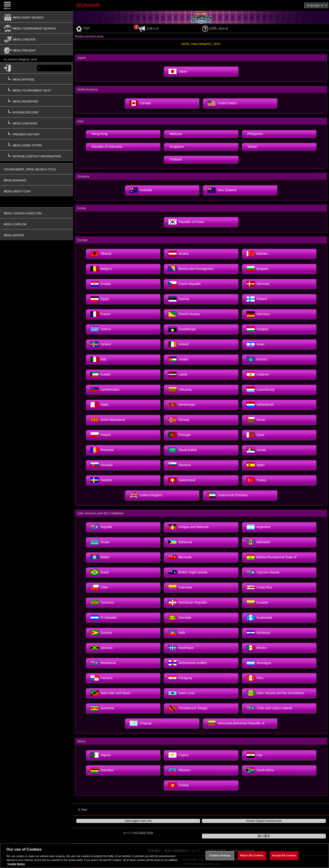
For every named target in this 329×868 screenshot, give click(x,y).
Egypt (100, 299)
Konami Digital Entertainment (264, 821)
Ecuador (257, 602)
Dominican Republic (188, 602)
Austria (178, 254)
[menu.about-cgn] (37, 191)
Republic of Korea (186, 222)
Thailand (175, 159)
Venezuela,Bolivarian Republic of (236, 723)
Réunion (179, 770)
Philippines (255, 134)
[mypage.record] (37, 112)
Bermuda (180, 557)
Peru (255, 678)
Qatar (256, 435)
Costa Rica (259, 587)
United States (222, 103)
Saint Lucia (181, 693)
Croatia (101, 284)
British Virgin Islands (188, 572)
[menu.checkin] (37, 39)
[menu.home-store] (37, 145)
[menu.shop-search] (37, 17)
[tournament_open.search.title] (37, 169)
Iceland (101, 344)
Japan (178, 71)
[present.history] (37, 134)
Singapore (177, 147)
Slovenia (180, 465)
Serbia (256, 450)
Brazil (99, 572)
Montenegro (182, 405)
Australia (141, 190)
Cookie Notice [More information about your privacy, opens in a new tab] (16, 864)
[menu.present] (37, 50)
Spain (256, 465)
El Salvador (104, 618)
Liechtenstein (105, 390)
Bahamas (180, 542)
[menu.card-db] (37, 224)
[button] (37, 126)
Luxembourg (260, 390)
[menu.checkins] (37, 123)
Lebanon (258, 374)
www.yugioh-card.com (138, 821)
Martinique (181, 648)
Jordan (178, 359)
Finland (257, 299)
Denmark (258, 284)
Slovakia (102, 465)
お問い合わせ (215, 28)
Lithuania (180, 390)
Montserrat (103, 663)
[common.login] (19, 68)
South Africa (260, 770)
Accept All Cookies (284, 855)
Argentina (258, 527)
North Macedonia (108, 420)
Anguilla (101, 527)
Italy (98, 359)
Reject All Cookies (252, 855)
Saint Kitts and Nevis (110, 693)
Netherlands (260, 405)
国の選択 (264, 836)
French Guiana (184, 314)
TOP (83, 28)
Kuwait (100, 374)
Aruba (100, 542)
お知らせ (149, 28)
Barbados (258, 542)
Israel (255, 344)
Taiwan (252, 147)
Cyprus (178, 755)
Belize (100, 557)
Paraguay (180, 678)
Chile (99, 587)
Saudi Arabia (182, 450)
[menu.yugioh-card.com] (37, 213)
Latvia (178, 374)
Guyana (101, 633)
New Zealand (222, 190)
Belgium (101, 269)
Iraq (254, 755)
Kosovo (257, 359)
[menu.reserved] (37, 101)
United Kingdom (146, 495)
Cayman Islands (263, 572)
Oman (256, 420)
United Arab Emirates (228, 495)
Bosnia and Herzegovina (191, 269)
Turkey (256, 480)
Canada (140, 103)
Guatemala (259, 618)
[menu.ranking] (37, 180)
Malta (99, 405)
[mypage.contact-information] (37, 156)
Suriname (102, 708)
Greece (101, 329)
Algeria (101, 755)
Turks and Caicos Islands (269, 708)
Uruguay (141, 723)
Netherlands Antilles (188, 663)
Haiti (177, 633)
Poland (101, 435)
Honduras (259, 633)
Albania (101, 254)
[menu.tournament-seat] (37, 90)
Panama (101, 678)
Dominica (102, 602)
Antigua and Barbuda (188, 527)
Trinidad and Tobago (188, 708)
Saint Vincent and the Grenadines (275, 693)
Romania (102, 450)
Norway (179, 420)
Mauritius (102, 770)
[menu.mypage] (37, 79)
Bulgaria (257, 269)
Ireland (178, 344)
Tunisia (179, 785)
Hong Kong (99, 134)
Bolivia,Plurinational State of (271, 557)
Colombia (180, 587)
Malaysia (176, 134)
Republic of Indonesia (107, 147)
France (101, 314)
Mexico (257, 648)
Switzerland (182, 480)
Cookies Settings (220, 855)
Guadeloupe (182, 329)
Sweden (101, 480)
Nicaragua (259, 663)
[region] (164, 856)
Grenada (180, 618)
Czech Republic (185, 284)
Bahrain (257, 254)
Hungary (258, 329)
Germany (258, 314)
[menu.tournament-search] (37, 28)
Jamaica (101, 648)
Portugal (179, 435)
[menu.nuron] (37, 235)
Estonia (179, 299)
